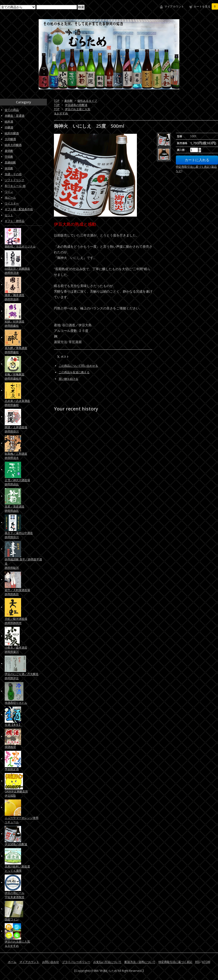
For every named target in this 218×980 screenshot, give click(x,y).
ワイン (9, 192)
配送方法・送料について (140, 962)
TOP (57, 101)
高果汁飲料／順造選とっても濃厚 (17, 869)
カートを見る (206, 6)
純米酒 (9, 122)
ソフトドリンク (15, 180)
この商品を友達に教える (74, 372)
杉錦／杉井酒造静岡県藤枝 (15, 324)
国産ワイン (12, 919)
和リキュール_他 (15, 186)
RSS (197, 962)
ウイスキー (12, 203)
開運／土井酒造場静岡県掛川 (16, 429)
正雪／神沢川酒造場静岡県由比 (17, 482)
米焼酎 (9, 168)
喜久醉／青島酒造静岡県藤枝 (16, 350)
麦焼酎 (68, 101)
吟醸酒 (9, 127)
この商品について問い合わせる (78, 366)
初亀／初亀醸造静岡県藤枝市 (15, 376)
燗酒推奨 (10, 747)
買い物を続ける (68, 379)
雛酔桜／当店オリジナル (20, 246)
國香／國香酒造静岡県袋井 (15, 297)
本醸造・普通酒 (15, 116)
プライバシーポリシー (76, 962)
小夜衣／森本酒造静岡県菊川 (16, 650)
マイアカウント (174, 6)
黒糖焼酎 (10, 162)
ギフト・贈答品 (15, 221)
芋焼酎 (9, 157)
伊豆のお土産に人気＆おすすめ (17, 944)
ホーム (12, 962)
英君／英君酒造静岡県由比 (15, 509)
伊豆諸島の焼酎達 (76, 105)
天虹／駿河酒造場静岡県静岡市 (16, 621)
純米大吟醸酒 (13, 145)
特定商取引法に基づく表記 (175, 962)
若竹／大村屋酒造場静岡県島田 (17, 592)
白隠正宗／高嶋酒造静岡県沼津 (17, 271)
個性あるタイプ (87, 101)
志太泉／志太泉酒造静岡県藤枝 (17, 403)
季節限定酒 (12, 769)
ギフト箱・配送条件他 (19, 209)
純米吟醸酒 (12, 133)
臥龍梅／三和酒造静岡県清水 (16, 456)
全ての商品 (12, 110)
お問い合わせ (51, 962)
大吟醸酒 (10, 139)
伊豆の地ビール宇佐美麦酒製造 (15, 895)
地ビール (10, 198)
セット (9, 215)
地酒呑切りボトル (16, 703)
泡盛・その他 (13, 174)
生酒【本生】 (13, 725)
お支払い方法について (107, 962)
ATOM (206, 962)
